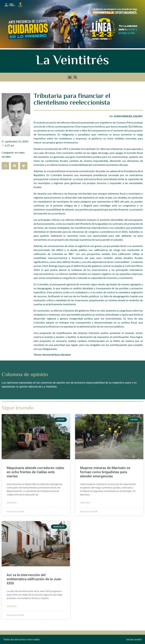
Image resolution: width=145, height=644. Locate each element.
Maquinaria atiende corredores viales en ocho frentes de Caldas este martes (35, 472)
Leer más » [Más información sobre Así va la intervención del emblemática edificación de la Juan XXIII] (12, 606)
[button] (70, 77)
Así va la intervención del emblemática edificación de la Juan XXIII (34, 579)
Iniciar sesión (134, 639)
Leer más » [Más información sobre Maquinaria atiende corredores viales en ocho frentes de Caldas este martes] (12, 503)
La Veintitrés (72, 61)
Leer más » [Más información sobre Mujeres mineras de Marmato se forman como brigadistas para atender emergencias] (86, 503)
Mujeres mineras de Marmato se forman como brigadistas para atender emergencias (105, 472)
